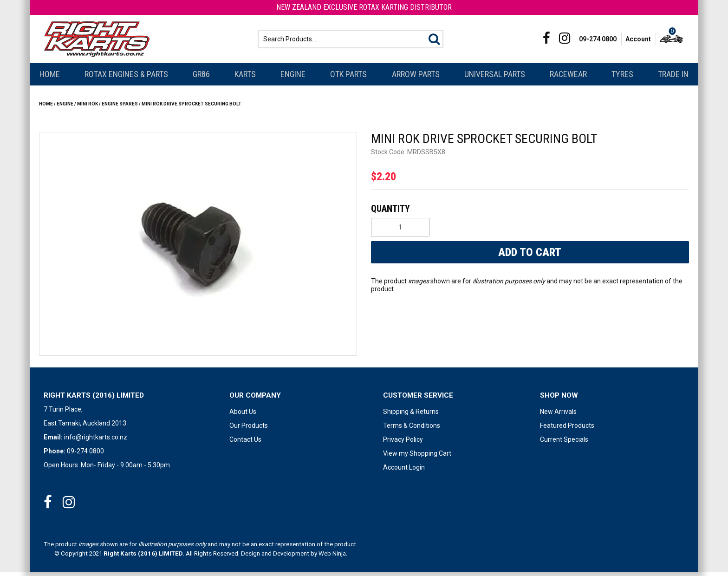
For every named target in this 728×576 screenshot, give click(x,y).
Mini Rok (88, 108)
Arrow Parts (416, 78)
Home (50, 78)
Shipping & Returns (411, 415)
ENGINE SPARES (120, 108)
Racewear (568, 78)
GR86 (201, 78)
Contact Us (245, 443)
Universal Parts (495, 78)
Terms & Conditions (412, 429)
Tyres (622, 78)
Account (638, 41)
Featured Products (567, 429)
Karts (245, 78)
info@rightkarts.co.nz (96, 441)
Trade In (673, 78)
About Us (243, 415)
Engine (293, 78)
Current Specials (564, 443)
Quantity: (529, 212)
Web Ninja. (333, 557)
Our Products (249, 429)
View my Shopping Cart (417, 457)
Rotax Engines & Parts (126, 78)
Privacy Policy (403, 443)
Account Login (404, 471)
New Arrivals (558, 415)
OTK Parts (348, 78)
